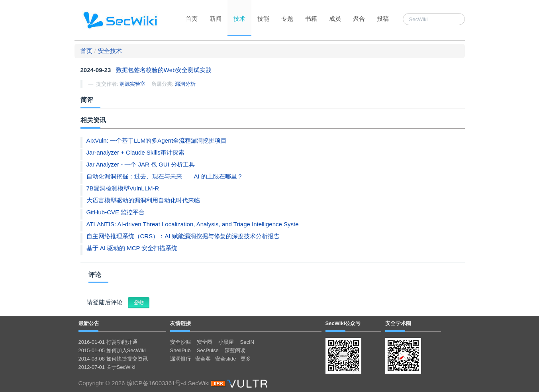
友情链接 (180, 323)
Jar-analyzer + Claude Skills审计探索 (135, 152)
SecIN (247, 342)
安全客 (203, 359)
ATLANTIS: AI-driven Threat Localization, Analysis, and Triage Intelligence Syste (193, 224)
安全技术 (110, 51)
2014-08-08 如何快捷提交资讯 (113, 359)
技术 (239, 19)
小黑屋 (226, 342)
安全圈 (205, 342)
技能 (263, 19)
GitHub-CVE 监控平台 (116, 212)
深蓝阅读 (235, 350)
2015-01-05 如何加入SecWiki (112, 350)
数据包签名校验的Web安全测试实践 (164, 70)
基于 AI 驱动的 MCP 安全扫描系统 (132, 248)
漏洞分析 (185, 84)
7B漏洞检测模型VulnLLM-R (123, 188)
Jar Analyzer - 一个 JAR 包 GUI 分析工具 (141, 164)
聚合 (359, 19)
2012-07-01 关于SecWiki (107, 367)
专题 (287, 19)
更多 (246, 359)
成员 (335, 19)
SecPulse (208, 350)
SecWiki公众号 (343, 323)
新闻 (216, 19)
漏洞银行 (180, 359)
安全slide (226, 359)
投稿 (383, 19)
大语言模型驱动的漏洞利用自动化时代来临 (143, 200)
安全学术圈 (398, 323)
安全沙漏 (180, 342)
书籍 (311, 19)
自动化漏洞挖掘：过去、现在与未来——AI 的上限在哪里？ (165, 176)
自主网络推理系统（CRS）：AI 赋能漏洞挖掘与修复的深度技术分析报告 (183, 236)
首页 (192, 19)
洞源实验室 (132, 84)
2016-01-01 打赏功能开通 (108, 342)
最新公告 (89, 323)
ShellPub (180, 350)
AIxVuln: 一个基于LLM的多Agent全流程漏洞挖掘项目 (157, 140)
